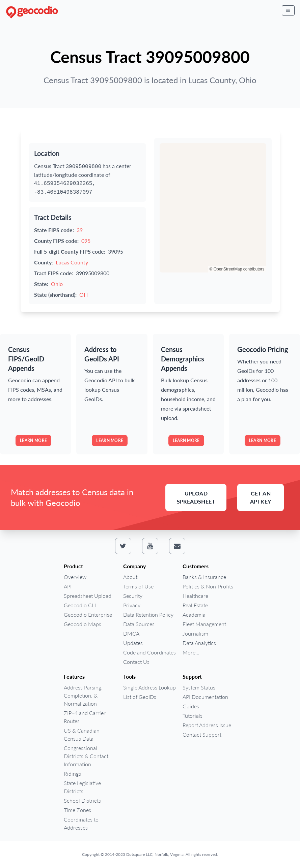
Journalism (195, 633)
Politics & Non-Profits (208, 586)
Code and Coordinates (149, 652)
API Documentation (205, 697)
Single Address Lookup (149, 687)
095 (86, 241)
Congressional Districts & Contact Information (86, 756)
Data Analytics (199, 643)
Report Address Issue (207, 725)
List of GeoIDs (140, 697)
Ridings (72, 774)
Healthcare (195, 596)
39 (80, 230)
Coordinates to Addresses (81, 823)
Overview (75, 577)
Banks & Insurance (204, 577)
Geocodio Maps (83, 624)
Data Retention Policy (148, 615)
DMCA (131, 633)
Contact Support (202, 734)
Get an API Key (261, 497)
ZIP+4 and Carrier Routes (85, 717)
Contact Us (136, 662)
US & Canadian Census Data (82, 734)
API (68, 586)
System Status (199, 687)
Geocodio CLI (80, 605)
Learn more (33, 440)
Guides (191, 706)
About (130, 577)
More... (191, 652)
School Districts (82, 800)
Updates (133, 643)
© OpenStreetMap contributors (237, 269)
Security (133, 596)
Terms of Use (138, 586)
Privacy (132, 605)
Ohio (57, 284)
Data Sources (139, 624)
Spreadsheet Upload (88, 596)
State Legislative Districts (82, 787)
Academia (194, 615)
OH (84, 295)
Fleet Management (204, 624)
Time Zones (77, 810)
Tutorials (193, 716)
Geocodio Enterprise (88, 615)
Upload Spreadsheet (196, 497)
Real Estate (195, 605)
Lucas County (72, 262)
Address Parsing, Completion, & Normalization (83, 695)
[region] (213, 208)
